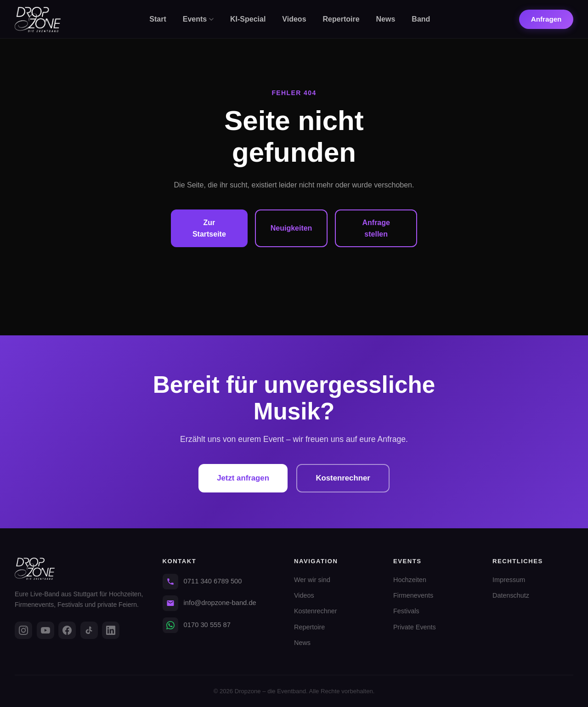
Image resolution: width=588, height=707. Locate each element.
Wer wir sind (312, 580)
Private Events (415, 627)
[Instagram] (23, 630)
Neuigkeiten (291, 228)
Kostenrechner (345, 478)
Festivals (406, 611)
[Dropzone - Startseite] (38, 20)
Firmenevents (413, 595)
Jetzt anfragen (241, 478)
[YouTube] (45, 630)
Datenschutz (511, 595)
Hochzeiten (410, 580)
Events (198, 19)
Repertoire (341, 19)
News (386, 19)
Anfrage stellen (376, 229)
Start (158, 19)
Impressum (509, 580)
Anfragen (546, 19)
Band (421, 19)
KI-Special (248, 19)
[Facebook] (67, 630)
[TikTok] (89, 630)
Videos (294, 19)
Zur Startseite (209, 229)
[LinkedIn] (111, 630)
